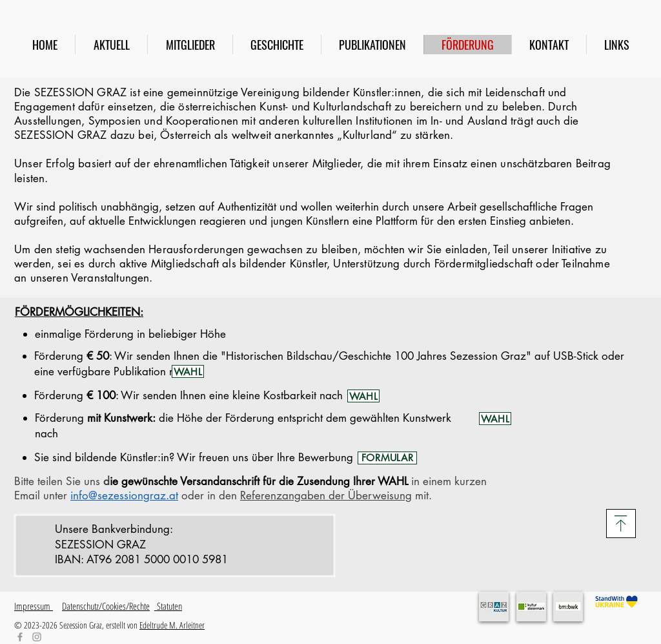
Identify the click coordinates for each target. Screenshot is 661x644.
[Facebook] (20, 637)
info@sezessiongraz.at (124, 495)
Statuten (168, 606)
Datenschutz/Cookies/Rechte (106, 606)
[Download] (621, 524)
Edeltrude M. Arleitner (172, 625)
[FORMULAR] (387, 458)
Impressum (34, 606)
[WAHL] (188, 371)
